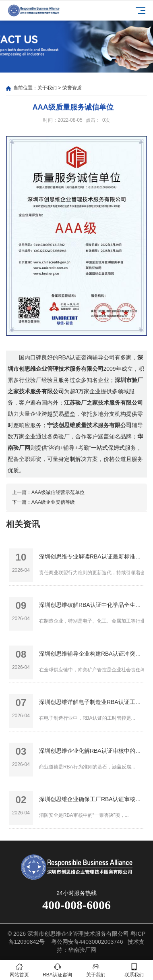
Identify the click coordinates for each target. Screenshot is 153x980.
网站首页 (19, 970)
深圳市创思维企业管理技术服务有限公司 (78, 934)
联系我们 (134, 970)
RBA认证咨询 (57, 970)
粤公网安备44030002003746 (87, 942)
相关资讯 (23, 524)
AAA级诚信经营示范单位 (58, 492)
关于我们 (47, 88)
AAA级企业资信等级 (53, 502)
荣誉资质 (72, 88)
